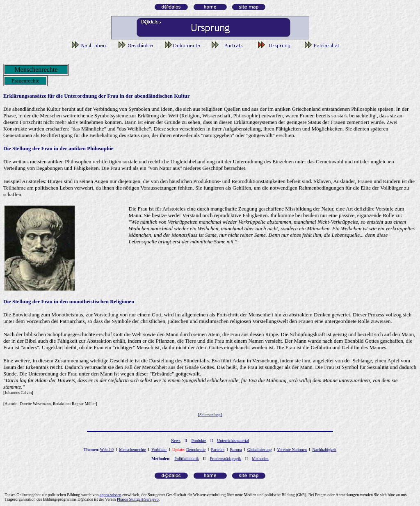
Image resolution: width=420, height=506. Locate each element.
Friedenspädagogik (225, 459)
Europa (236, 450)
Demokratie (196, 450)
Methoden (260, 459)
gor (111, 495)
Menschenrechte (132, 450)
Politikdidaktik (186, 459)
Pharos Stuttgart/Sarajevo (138, 499)
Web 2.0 (107, 450)
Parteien (218, 450)
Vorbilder (159, 450)
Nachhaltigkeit (324, 450)
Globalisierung (259, 450)
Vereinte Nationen (292, 450)
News (176, 441)
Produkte (199, 441)
